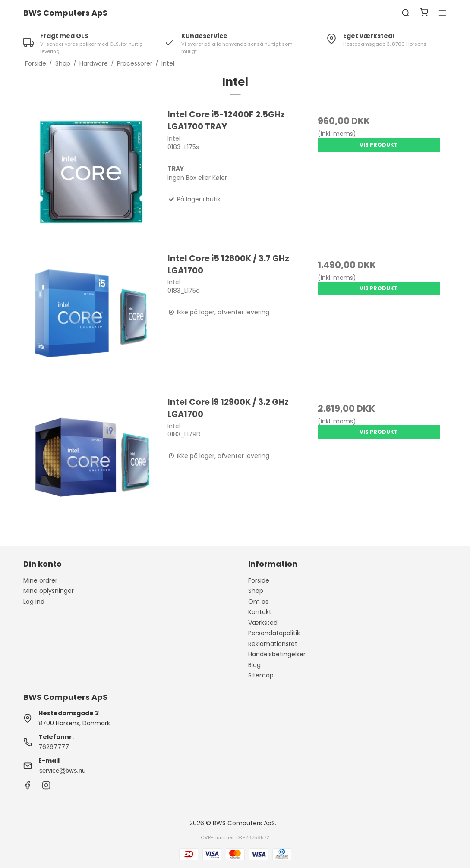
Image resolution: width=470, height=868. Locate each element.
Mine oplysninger (49, 591)
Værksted (263, 623)
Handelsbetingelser (277, 654)
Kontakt (260, 612)
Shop (256, 591)
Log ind (34, 602)
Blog (254, 665)
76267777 (54, 747)
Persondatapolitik (274, 633)
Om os (258, 602)
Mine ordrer (40, 580)
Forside (259, 580)
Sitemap (261, 675)
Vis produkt (379, 145)
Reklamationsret (273, 644)
